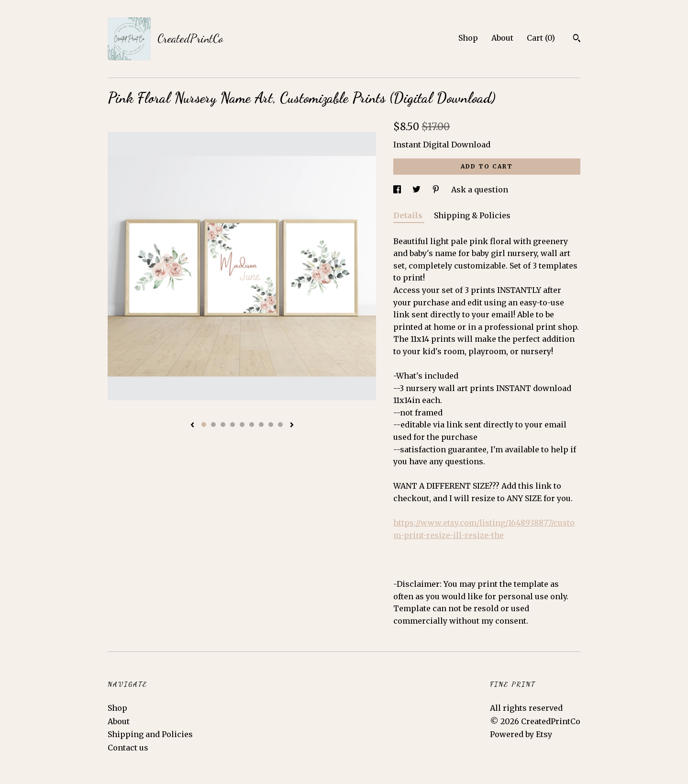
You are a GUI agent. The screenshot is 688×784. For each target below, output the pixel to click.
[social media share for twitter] (417, 190)
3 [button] (223, 425)
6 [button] (252, 425)
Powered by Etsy (521, 734)
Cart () (541, 38)
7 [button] (261, 425)
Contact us (128, 748)
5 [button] (242, 425)
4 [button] (233, 425)
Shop (468, 38)
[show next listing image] (292, 426)
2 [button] (213, 425)
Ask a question (480, 190)
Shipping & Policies (472, 215)
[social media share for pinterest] (437, 190)
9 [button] (280, 425)
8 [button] (271, 425)
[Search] (577, 39)
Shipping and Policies (150, 734)
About (502, 38)
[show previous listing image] (192, 426)
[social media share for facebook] (398, 190)
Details (409, 215)
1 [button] (204, 425)
